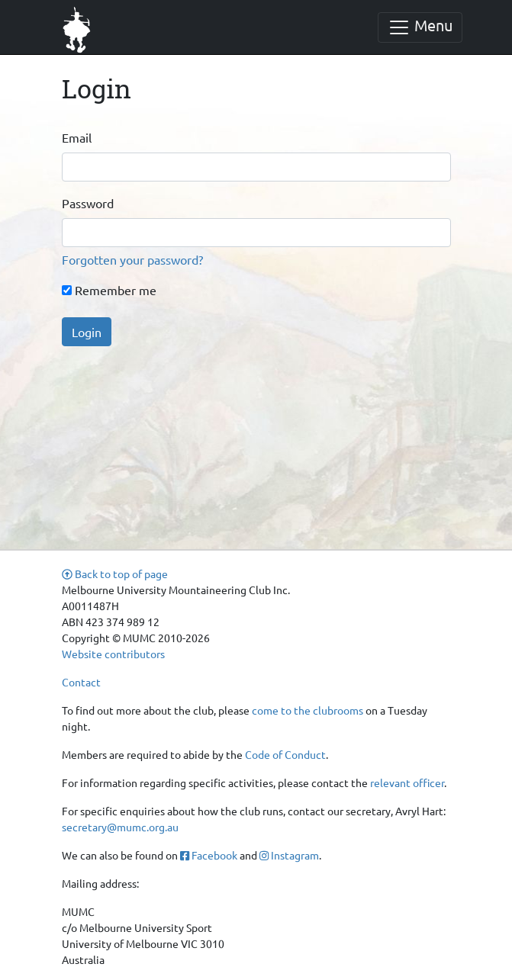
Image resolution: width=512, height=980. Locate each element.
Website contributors (113, 654)
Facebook (209, 855)
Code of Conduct (285, 754)
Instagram (289, 855)
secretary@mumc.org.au (120, 827)
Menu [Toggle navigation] (420, 27)
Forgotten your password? (132, 259)
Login (87, 332)
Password (88, 203)
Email (77, 137)
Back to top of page (115, 574)
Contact (81, 682)
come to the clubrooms (308, 710)
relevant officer (407, 782)
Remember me (109, 290)
